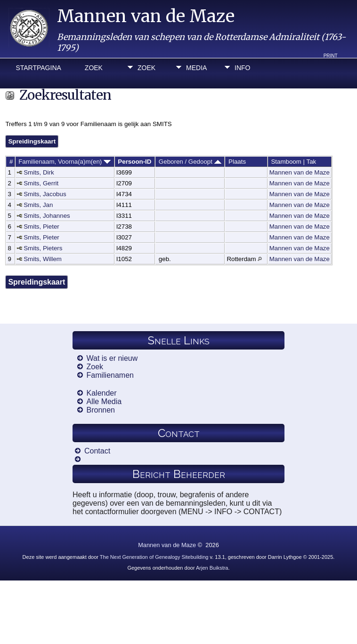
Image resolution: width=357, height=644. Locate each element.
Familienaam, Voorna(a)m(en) (65, 162)
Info (242, 68)
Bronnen (101, 410)
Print (331, 56)
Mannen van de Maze (146, 16)
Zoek (94, 68)
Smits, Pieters (43, 248)
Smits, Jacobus (45, 194)
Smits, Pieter (41, 227)
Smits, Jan (38, 205)
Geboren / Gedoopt (190, 162)
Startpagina (38, 68)
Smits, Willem (43, 259)
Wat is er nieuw (112, 358)
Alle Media (104, 402)
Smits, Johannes (47, 216)
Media (196, 68)
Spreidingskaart (32, 141)
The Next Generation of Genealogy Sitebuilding (154, 557)
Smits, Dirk (39, 172)
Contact (97, 451)
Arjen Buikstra (212, 568)
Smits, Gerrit (41, 183)
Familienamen (110, 375)
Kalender (102, 393)
